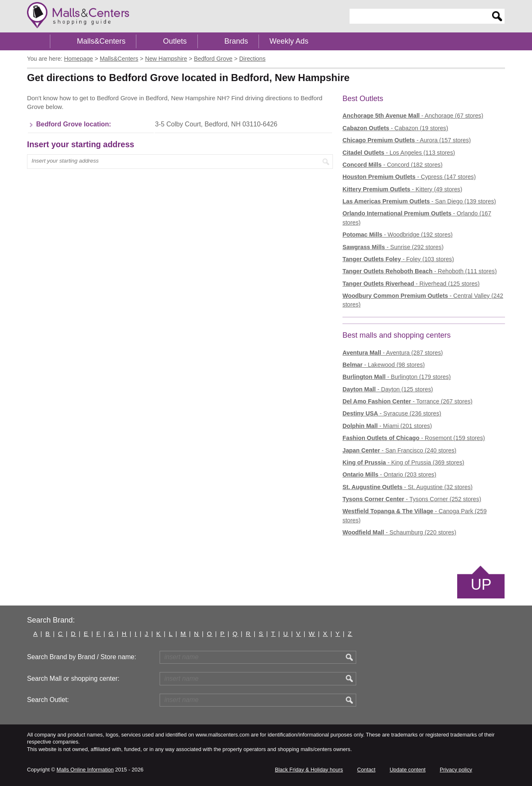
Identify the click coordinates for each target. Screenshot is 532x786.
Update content (407, 770)
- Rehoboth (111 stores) (420, 271)
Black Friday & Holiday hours (309, 770)
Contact (366, 770)
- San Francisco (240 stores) (399, 450)
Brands (236, 41)
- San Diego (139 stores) (419, 201)
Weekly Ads (289, 41)
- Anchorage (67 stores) (413, 116)
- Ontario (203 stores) (389, 475)
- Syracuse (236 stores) (392, 413)
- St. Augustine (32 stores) (408, 487)
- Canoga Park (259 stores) (415, 515)
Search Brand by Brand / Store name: (82, 657)
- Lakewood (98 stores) (384, 365)
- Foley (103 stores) (398, 259)
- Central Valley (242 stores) (423, 300)
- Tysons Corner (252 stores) (412, 499)
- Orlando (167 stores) (417, 218)
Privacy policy (456, 770)
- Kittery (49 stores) (402, 189)
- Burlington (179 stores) (397, 377)
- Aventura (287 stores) (393, 353)
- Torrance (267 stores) (408, 401)
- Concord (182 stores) (393, 165)
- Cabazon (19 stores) (395, 128)
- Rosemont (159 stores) (414, 438)
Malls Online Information (85, 770)
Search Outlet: (48, 700)
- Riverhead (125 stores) (411, 284)
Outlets (175, 41)
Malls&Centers (101, 41)
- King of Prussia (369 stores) (403, 462)
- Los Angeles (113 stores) (399, 153)
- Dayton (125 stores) (388, 389)
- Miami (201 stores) (387, 426)
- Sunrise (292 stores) (393, 247)
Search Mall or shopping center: (73, 678)
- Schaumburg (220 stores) (399, 532)
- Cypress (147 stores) (409, 177)
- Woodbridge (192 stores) (398, 235)
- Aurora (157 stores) (407, 140)
